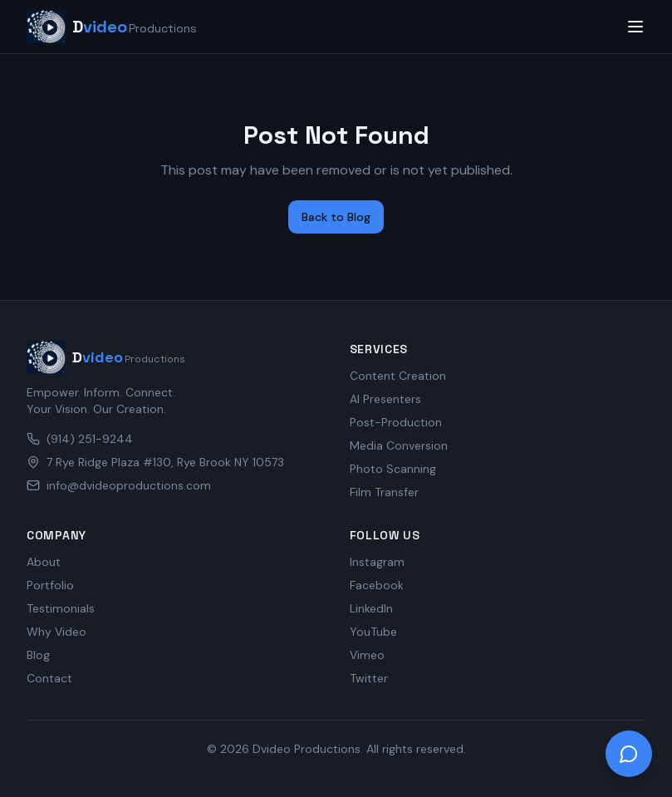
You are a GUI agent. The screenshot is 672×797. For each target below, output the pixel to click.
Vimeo (367, 655)
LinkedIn (371, 608)
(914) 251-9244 (80, 439)
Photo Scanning (393, 469)
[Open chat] (629, 754)
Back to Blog (336, 217)
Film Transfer (384, 492)
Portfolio (50, 585)
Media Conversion (399, 445)
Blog (38, 655)
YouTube (373, 632)
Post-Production (396, 422)
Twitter (369, 678)
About (44, 562)
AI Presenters (385, 399)
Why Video (56, 632)
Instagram (377, 562)
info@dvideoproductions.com (119, 485)
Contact (49, 678)
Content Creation (398, 376)
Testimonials (61, 608)
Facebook (377, 585)
